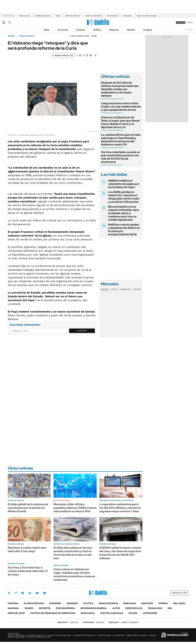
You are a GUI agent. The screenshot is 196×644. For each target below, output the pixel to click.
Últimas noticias (34, 603)
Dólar (47, 30)
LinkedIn (30, 593)
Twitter (9, 593)
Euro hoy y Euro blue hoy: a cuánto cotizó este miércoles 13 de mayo (28, 571)
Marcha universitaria (94, 16)
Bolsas (114, 289)
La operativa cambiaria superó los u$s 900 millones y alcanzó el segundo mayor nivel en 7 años (120, 508)
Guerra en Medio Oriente (146, 16)
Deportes (45, 608)
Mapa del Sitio (16, 613)
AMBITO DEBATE (124, 622)
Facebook (16, 593)
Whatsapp (45, 593)
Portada (13, 603)
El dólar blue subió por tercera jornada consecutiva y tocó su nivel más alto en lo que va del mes (73, 553)
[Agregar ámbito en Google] (63, 55)
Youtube (37, 593)
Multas (133, 613)
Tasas (58, 16)
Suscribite (82, 331)
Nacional (14, 608)
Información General (94, 608)
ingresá (190, 22)
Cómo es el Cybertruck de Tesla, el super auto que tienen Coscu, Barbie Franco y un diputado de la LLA (120, 122)
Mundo (29, 608)
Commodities (125, 289)
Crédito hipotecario (43, 16)
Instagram (23, 593)
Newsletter (190, 30)
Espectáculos (134, 608)
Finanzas (81, 30)
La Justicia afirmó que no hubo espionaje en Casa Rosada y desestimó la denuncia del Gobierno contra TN (121, 140)
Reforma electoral (73, 16)
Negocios (114, 30)
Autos (116, 608)
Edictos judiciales (112, 613)
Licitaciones (150, 613)
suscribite (181, 22)
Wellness (179, 603)
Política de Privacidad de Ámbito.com (53, 613)
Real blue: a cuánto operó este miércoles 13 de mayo (27, 549)
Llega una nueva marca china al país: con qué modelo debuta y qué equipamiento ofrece (121, 107)
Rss (170, 608)
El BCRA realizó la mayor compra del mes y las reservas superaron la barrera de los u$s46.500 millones (120, 553)
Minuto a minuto (63, 500)
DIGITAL (68, 622)
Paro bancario (113, 16)
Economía (63, 30)
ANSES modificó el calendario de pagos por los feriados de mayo (124, 184)
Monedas (105, 289)
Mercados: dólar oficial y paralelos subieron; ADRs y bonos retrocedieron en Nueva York (75, 508)
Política (97, 30)
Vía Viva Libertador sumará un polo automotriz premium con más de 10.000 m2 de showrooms (120, 157)
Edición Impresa (65, 608)
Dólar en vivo (24, 16)
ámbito (11, 36)
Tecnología (155, 608)
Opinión (131, 30)
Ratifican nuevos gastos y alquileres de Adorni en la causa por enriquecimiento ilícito (124, 229)
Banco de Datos (108, 603)
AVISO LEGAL (88, 613)
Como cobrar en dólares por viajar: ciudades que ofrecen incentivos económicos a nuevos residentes (74, 575)
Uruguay (148, 30)
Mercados (127, 16)
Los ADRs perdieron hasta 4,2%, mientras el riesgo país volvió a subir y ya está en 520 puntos (124, 197)
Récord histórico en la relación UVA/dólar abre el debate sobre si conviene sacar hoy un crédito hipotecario (124, 213)
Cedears (137, 289)
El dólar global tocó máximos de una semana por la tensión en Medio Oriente (28, 508)
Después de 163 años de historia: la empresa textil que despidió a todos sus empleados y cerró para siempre (120, 89)
